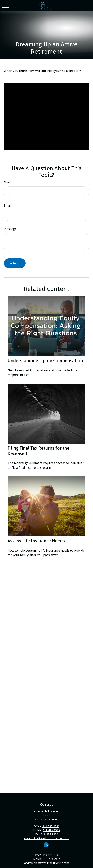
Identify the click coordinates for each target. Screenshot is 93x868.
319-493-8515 (51, 830)
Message (10, 229)
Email (8, 206)
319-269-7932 (51, 859)
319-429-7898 (51, 855)
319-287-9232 (51, 826)
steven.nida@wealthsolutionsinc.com (47, 838)
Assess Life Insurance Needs (36, 541)
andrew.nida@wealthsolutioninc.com (47, 863)
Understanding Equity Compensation (45, 361)
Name (8, 182)
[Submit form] (15, 263)
